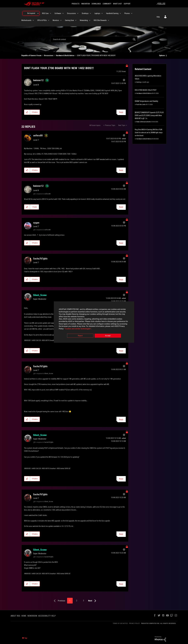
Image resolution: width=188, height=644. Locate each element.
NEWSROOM (32, 616)
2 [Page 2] (77, 601)
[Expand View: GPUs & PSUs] (49, 20)
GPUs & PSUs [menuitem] (42, 20)
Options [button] (162, 55)
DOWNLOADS (96, 4)
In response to (43, 194)
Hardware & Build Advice (65, 55)
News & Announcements (144, 122)
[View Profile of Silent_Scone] (40, 295)
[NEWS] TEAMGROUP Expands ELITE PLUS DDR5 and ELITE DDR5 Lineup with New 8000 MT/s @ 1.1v (149, 115)
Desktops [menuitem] (85, 13)
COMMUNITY (107, 4)
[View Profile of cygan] (36, 223)
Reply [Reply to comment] (121, 170)
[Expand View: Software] (63, 13)
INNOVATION (86, 4)
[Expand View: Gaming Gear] (76, 20)
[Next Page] (93, 601)
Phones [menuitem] (127, 13)
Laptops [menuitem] (97, 13)
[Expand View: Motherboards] (33, 20)
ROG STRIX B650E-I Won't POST (146, 90)
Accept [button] (108, 336)
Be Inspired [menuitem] (31, 13)
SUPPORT (127, 4)
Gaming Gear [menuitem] (69, 20)
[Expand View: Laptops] (102, 13)
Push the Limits (141, 105)
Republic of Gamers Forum (31, 55)
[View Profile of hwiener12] (38, 80)
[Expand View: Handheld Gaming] (120, 13)
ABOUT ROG (15, 616)
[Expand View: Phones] (132, 13)
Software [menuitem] (58, 13)
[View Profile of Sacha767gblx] (40, 259)
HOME (24, 616)
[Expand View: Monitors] (61, 20)
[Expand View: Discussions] (78, 13)
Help (158, 17)
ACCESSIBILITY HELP (47, 616)
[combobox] (94, 39)
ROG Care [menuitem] (45, 13)
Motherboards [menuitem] (26, 20)
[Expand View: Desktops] (90, 13)
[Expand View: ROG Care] (50, 13)
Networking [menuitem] (84, 20)
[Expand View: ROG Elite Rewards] (109, 20)
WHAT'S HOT (117, 4)
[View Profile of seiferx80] (38, 135)
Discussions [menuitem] (71, 13)
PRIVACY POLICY (134, 623)
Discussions (49, 55)
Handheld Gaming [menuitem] (112, 13)
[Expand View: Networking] (90, 20)
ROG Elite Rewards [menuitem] (100, 20)
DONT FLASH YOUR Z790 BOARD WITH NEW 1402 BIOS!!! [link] (96, 55)
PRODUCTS (76, 4)
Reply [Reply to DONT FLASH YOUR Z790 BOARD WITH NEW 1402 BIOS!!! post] (121, 112)
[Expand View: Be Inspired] (38, 13)
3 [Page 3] (83, 601)
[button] (27, 112)
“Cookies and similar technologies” (78, 329)
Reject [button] (80, 336)
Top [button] (26, 638)
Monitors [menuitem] (56, 20)
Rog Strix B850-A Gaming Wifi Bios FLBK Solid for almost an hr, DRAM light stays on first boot (149, 133)
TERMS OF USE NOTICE (120, 623)
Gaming (139, 82)
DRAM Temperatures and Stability (146, 101)
